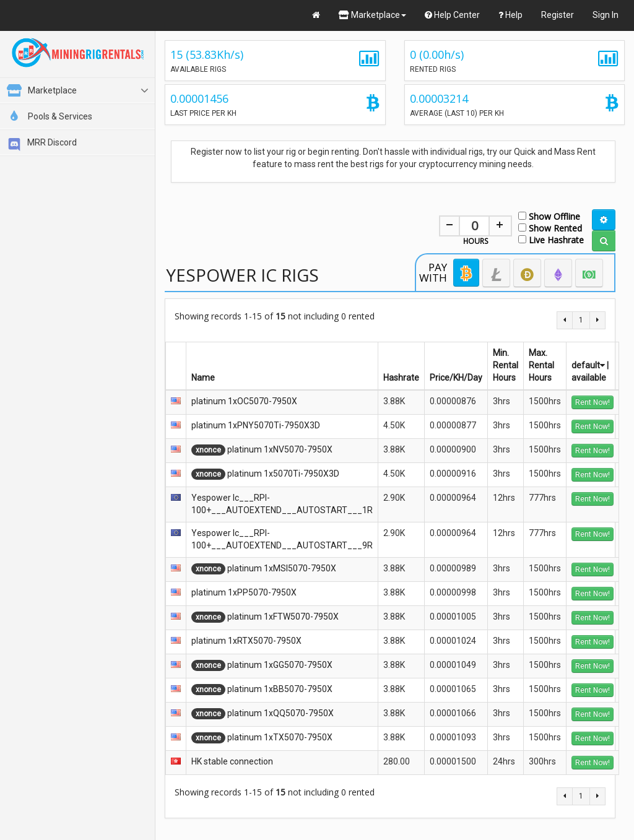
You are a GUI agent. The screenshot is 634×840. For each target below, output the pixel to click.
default (588, 365)
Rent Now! (593, 402)
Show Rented (550, 227)
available (589, 378)
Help (510, 15)
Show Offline (549, 216)
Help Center (452, 15)
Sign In (606, 15)
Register (558, 15)
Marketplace (372, 15)
